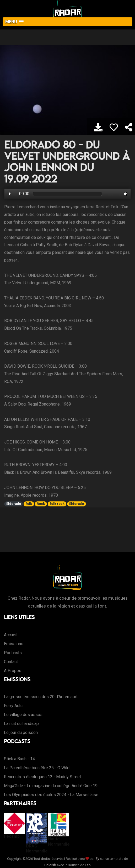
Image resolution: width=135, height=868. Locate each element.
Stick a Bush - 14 (19, 759)
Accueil (11, 635)
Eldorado (14, 504)
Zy (97, 859)
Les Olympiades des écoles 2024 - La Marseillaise (51, 795)
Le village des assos (23, 715)
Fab (88, 865)
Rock (41, 504)
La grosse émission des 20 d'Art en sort (41, 697)
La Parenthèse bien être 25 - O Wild (37, 768)
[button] (67, 22)
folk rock (57, 504)
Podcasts (13, 653)
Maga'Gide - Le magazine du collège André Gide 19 (51, 786)
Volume (125, 194)
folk (29, 504)
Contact (11, 662)
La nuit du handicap (21, 724)
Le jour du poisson (21, 733)
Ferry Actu (13, 706)
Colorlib (50, 865)
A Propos (13, 671)
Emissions (14, 644)
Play (10, 194)
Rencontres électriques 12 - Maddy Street (42, 777)
